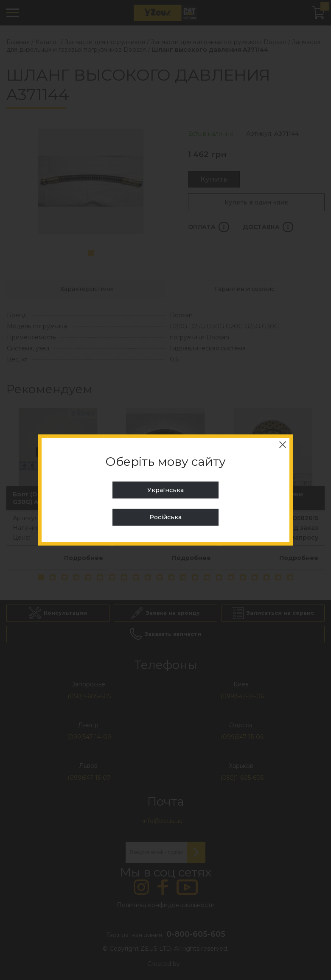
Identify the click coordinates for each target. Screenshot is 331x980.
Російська (165, 517)
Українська (165, 490)
